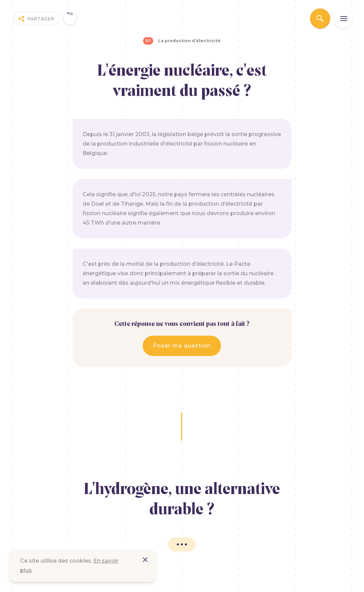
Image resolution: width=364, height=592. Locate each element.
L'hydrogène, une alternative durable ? (182, 500)
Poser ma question (182, 346)
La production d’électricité (189, 41)
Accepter (145, 560)
